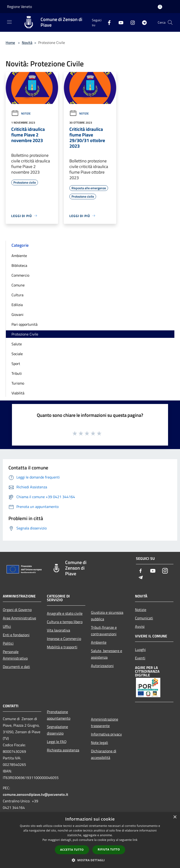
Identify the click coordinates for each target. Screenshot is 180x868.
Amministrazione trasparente (105, 722)
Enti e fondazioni (16, 635)
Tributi (17, 373)
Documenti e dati (16, 667)
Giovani (17, 314)
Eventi (140, 658)
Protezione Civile (25, 334)
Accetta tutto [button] (72, 850)
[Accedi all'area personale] (160, 7)
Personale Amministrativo (15, 655)
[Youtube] (119, 22)
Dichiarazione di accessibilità (104, 754)
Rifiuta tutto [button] (109, 849)
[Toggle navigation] (9, 22)
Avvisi (140, 626)
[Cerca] (170, 22)
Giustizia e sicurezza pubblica (107, 616)
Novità (27, 43)
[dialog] (90, 840)
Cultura (17, 295)
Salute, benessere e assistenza (107, 654)
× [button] (175, 817)
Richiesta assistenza (63, 750)
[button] (90, 860)
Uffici (7, 626)
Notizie (21, 113)
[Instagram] (131, 22)
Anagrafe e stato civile (65, 613)
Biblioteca (19, 265)
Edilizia (17, 305)
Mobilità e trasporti (62, 647)
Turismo (18, 383)
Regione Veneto (19, 7)
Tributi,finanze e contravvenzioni (104, 631)
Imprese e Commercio (64, 639)
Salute (17, 344)
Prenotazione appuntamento (59, 715)
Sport (16, 364)
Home (10, 43)
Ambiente (19, 256)
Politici (8, 643)
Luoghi (140, 650)
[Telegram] (142, 22)
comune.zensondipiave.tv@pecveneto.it (36, 794)
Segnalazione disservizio (57, 730)
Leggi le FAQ (57, 742)
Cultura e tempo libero (65, 622)
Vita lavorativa (58, 630)
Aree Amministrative (19, 618)
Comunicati (144, 618)
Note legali (99, 743)
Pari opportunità (24, 324)
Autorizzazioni (102, 666)
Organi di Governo (17, 610)
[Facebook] (107, 22)
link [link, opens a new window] (135, 840)
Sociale (17, 354)
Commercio (20, 275)
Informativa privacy (106, 734)
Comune (18, 285)
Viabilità (18, 393)
